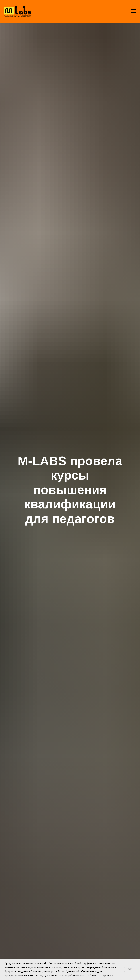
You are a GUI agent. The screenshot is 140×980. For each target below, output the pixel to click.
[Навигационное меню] (134, 11)
